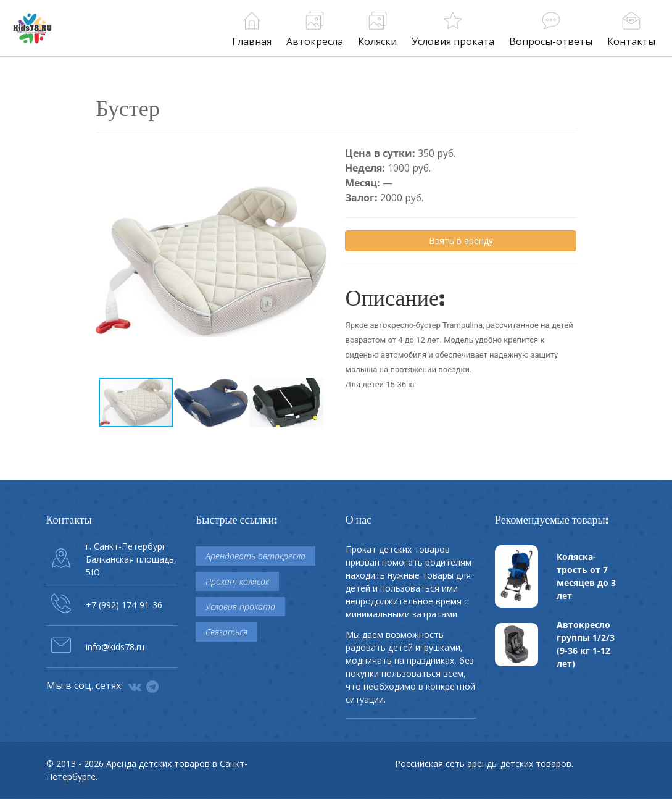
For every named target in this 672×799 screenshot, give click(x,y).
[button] (315, 157)
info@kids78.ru (115, 647)
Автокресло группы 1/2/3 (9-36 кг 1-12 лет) (586, 644)
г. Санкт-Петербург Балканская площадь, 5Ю (131, 559)
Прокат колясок (237, 581)
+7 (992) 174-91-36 (124, 605)
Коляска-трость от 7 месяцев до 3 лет (586, 576)
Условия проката (240, 607)
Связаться (226, 632)
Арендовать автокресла (255, 556)
